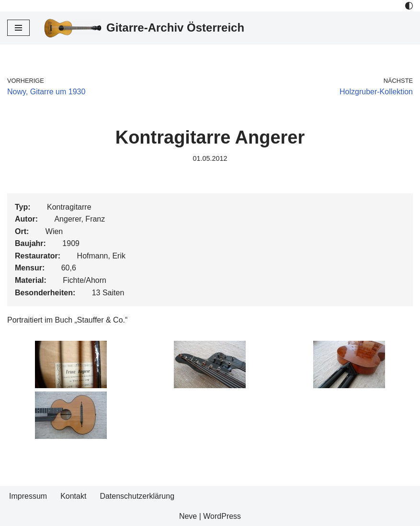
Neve (188, 516)
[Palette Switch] (409, 6)
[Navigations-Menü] (18, 28)
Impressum (28, 496)
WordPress (222, 516)
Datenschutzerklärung (137, 496)
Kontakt (73, 496)
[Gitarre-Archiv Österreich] (144, 28)
